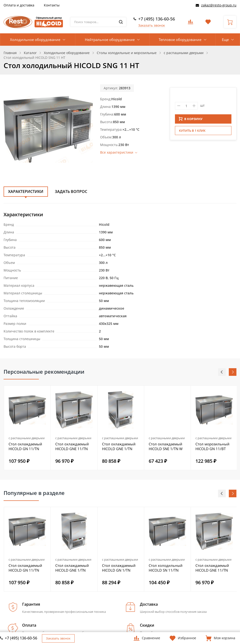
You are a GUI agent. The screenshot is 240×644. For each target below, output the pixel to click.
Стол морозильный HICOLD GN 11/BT (212, 446)
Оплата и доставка (19, 5)
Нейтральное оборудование (110, 40)
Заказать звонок (152, 25)
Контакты (52, 5)
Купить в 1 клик (192, 132)
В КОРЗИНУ (191, 120)
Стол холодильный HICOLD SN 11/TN (166, 568)
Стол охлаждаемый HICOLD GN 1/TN (119, 568)
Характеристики (26, 191)
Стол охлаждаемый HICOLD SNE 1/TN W (166, 446)
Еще (225, 40)
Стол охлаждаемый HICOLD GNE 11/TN (72, 446)
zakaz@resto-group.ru (219, 5)
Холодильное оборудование (35, 40)
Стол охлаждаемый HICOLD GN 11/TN (25, 446)
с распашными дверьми (27, 438)
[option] (27, 428)
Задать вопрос (71, 191)
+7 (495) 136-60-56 (157, 19)
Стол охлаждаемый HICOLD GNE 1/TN (119, 446)
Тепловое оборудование (180, 40)
